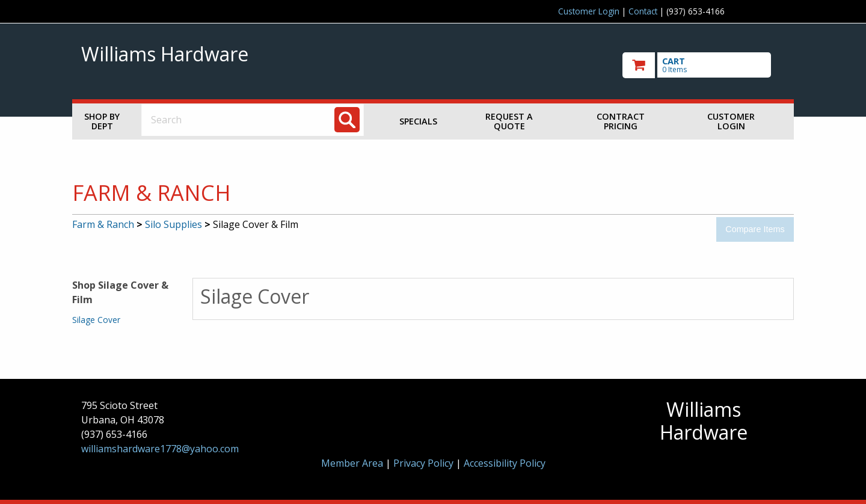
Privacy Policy (425, 463)
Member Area (352, 463)
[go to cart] (704, 65)
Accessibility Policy (505, 463)
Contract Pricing (621, 121)
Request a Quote (509, 121)
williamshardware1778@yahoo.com (160, 449)
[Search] (347, 120)
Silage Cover (96, 320)
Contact (643, 11)
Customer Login (589, 11)
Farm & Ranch (103, 224)
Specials (418, 121)
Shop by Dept (102, 121)
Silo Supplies (174, 224)
